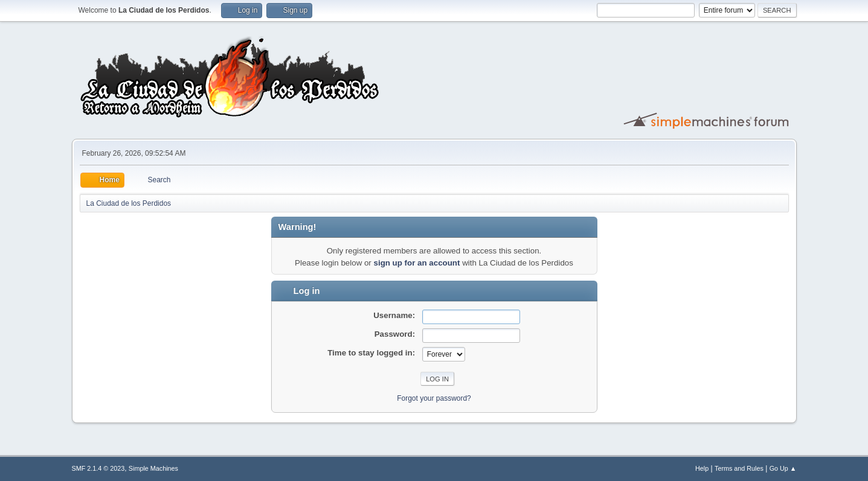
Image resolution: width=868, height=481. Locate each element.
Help (702, 468)
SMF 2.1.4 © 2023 (98, 468)
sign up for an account (417, 263)
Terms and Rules (739, 468)
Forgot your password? (434, 398)
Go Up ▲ (783, 468)
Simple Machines (153, 468)
